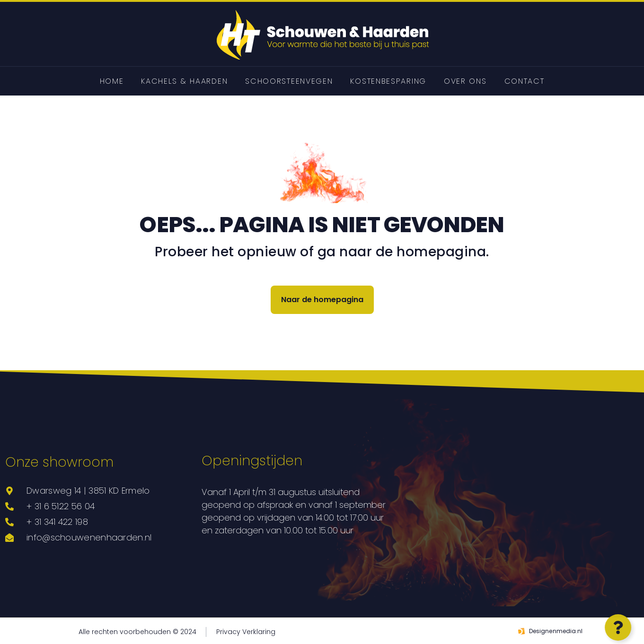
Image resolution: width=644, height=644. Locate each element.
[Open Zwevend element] (616, 627)
